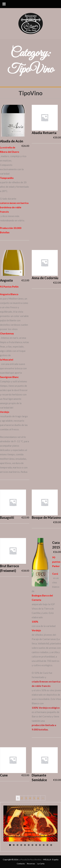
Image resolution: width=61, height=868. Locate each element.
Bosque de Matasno (46, 517)
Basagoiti (7, 517)
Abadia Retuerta (44, 133)
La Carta (41, 864)
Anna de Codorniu (45, 278)
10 (44, 845)
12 (51, 845)
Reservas (31, 864)
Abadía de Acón (12, 141)
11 (47, 845)
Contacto (21, 864)
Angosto (6, 280)
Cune (4, 775)
